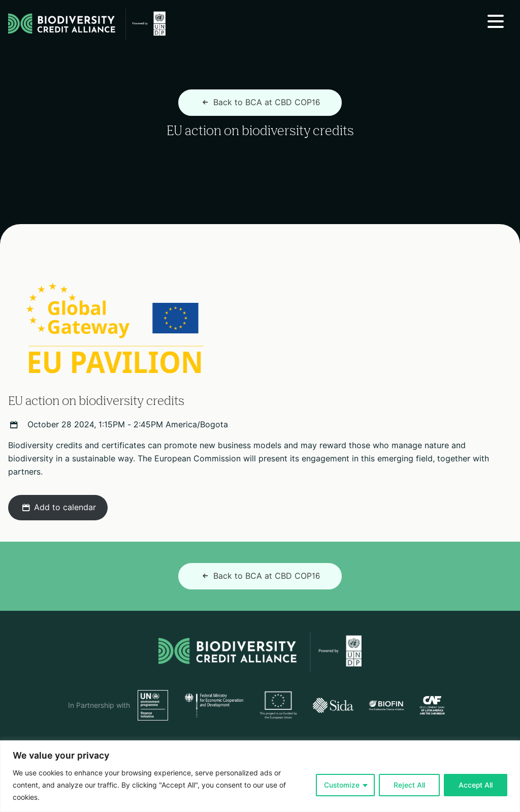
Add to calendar (58, 507)
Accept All (476, 785)
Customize (342, 785)
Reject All (409, 785)
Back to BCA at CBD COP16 (260, 102)
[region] (260, 776)
